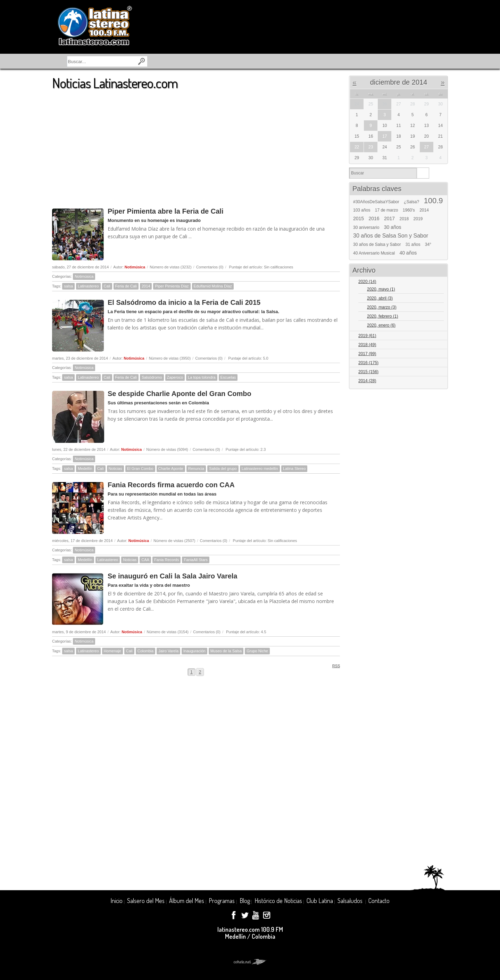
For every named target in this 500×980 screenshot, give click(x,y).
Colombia (145, 651)
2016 (374, 218)
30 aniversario (366, 227)
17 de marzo (387, 210)
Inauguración (194, 651)
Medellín (85, 468)
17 (385, 136)
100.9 (433, 201)
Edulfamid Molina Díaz (213, 286)
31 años (413, 244)
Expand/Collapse (439, 282)
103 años (362, 210)
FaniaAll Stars (195, 560)
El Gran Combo (140, 468)
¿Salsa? (411, 202)
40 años (408, 253)
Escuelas (228, 377)
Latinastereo (88, 286)
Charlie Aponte (171, 468)
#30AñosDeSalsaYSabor (376, 202)
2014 (146, 286)
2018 (404, 219)
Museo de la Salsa (226, 651)
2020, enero (381, 325)
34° (428, 244)
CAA (145, 560)
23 (371, 147)
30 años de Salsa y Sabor (377, 244)
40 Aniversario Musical (374, 253)
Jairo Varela (168, 651)
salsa (68, 286)
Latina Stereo (294, 468)
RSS (334, 666)
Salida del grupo (223, 468)
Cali (107, 286)
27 (427, 147)
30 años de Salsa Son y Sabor (391, 236)
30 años (393, 227)
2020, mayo (381, 289)
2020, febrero (382, 316)
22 (357, 147)
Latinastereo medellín (260, 468)
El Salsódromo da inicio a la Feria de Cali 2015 (184, 302)
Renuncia (196, 468)
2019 (418, 219)
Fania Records (167, 560)
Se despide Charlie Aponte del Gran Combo (180, 394)
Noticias (115, 468)
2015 (359, 218)
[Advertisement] (196, 145)
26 (385, 104)
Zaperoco (175, 377)
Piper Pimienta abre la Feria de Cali (165, 211)
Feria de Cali (126, 286)
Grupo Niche (257, 651)
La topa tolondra (202, 377)
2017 (389, 218)
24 (357, 104)
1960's (409, 210)
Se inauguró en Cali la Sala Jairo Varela (173, 576)
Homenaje (112, 651)
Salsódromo (152, 377)
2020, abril (380, 298)
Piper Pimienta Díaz (172, 286)
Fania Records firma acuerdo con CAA (171, 485)
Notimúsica (135, 267)
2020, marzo (382, 307)
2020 (367, 282)
